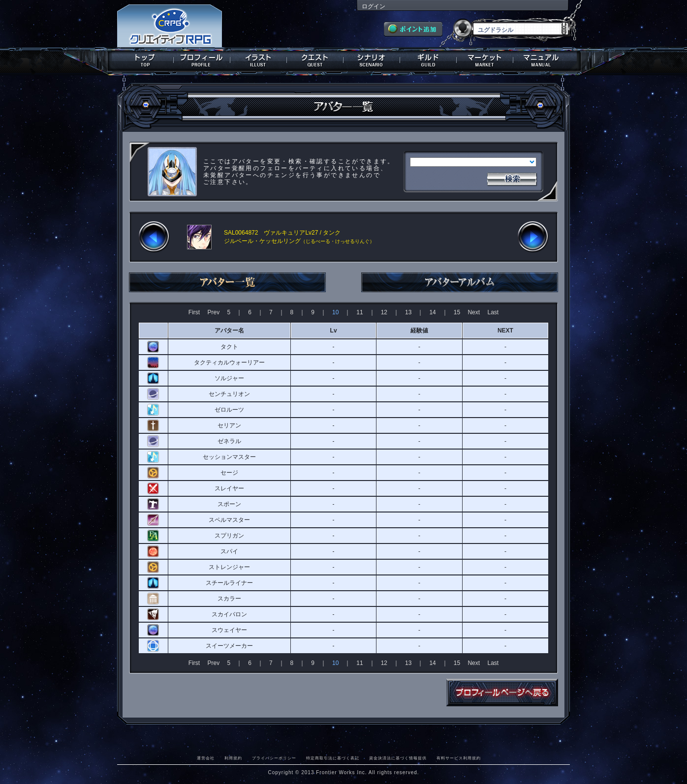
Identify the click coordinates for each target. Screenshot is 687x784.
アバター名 (229, 331)
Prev (213, 312)
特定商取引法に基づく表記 (333, 758)
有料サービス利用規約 (459, 758)
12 (384, 312)
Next (474, 312)
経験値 (419, 331)
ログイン (374, 6)
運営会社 (206, 758)
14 (432, 312)
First (194, 312)
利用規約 (233, 758)
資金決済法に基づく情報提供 (398, 758)
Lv (334, 331)
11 (359, 312)
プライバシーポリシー (274, 758)
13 (408, 312)
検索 (512, 178)
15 (457, 312)
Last (493, 312)
